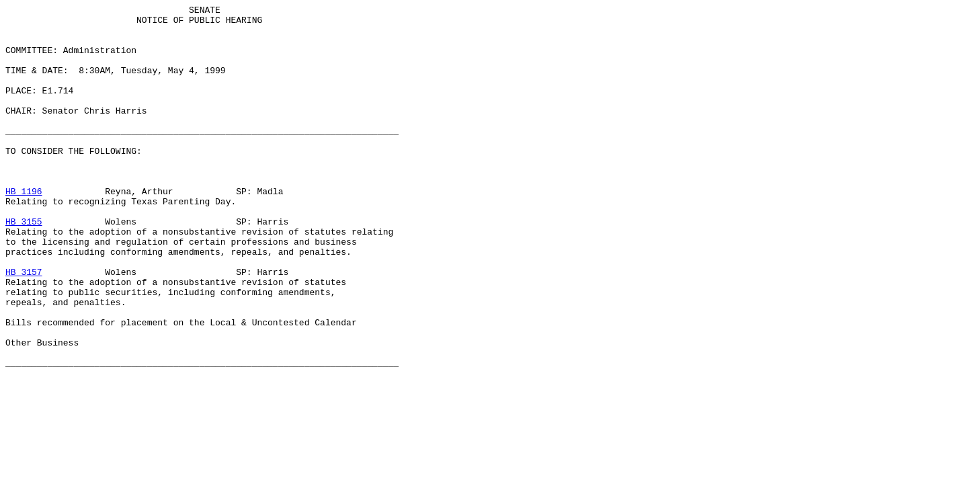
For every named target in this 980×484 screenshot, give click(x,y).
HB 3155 (24, 266)
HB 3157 (24, 326)
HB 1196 (24, 229)
